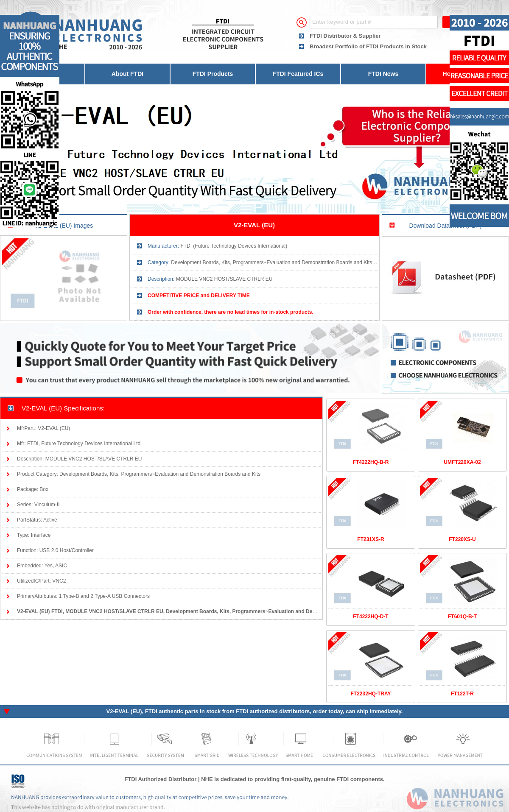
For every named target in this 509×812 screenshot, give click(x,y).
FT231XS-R (371, 539)
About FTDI (127, 74)
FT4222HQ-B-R (371, 462)
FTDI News (383, 74)
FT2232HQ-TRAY (371, 694)
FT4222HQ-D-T (371, 617)
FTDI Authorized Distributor (160, 779)
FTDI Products (213, 74)
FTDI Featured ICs (298, 74)
